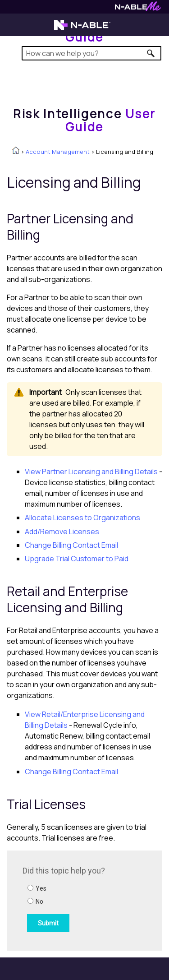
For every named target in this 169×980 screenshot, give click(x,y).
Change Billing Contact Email (71, 545)
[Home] (84, 120)
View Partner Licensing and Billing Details (91, 472)
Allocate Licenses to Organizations (82, 518)
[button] (151, 53)
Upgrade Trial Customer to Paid (77, 559)
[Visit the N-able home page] (82, 29)
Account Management (58, 152)
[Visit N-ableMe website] (138, 9)
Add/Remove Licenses (62, 532)
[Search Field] (92, 53)
